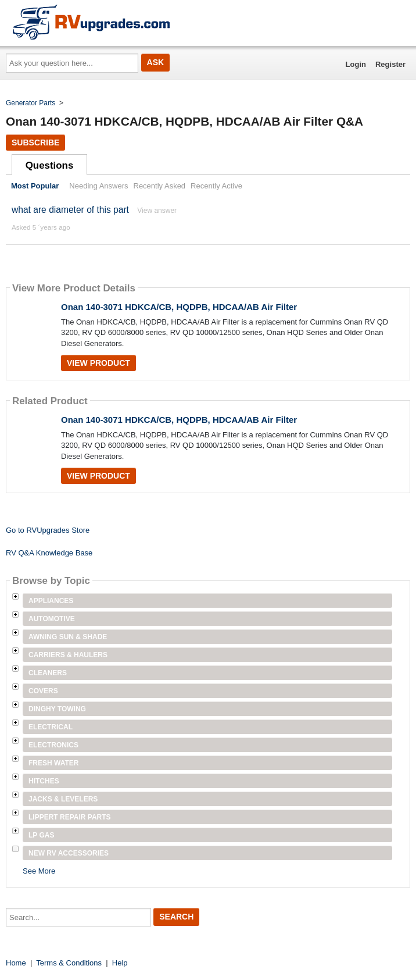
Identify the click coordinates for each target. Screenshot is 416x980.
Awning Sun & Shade (68, 637)
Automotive (52, 619)
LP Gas (41, 835)
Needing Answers (98, 186)
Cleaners (48, 673)
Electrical (51, 727)
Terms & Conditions (69, 963)
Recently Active (216, 186)
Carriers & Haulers (68, 655)
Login (356, 64)
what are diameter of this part (70, 210)
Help (120, 963)
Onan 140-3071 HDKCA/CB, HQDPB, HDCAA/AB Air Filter (179, 307)
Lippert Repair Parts (70, 817)
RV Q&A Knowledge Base (49, 553)
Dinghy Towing (57, 709)
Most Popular (35, 186)
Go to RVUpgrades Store (48, 530)
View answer (157, 211)
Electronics (53, 745)
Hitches (44, 781)
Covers (43, 691)
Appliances (51, 601)
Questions (50, 165)
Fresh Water (53, 763)
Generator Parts (31, 103)
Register (390, 64)
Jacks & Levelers (63, 799)
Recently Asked (160, 186)
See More (39, 871)
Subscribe (35, 142)
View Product (98, 363)
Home (16, 963)
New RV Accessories (69, 853)
